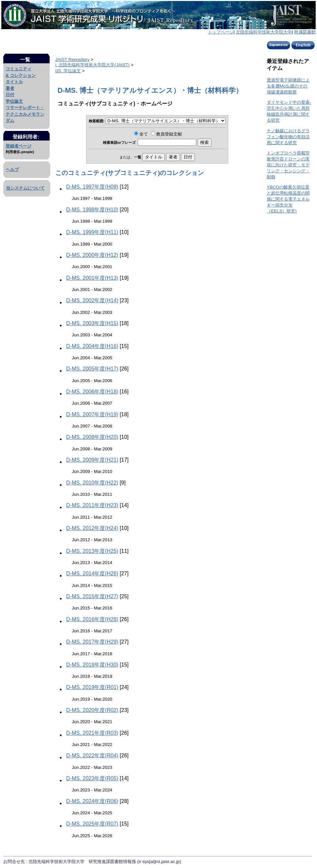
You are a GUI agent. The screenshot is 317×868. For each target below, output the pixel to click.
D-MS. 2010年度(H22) (92, 483)
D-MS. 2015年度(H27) (92, 596)
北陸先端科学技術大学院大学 (264, 32)
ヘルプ (12, 170)
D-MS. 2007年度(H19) (92, 414)
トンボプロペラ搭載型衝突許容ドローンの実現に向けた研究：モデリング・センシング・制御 (288, 165)
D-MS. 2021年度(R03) (92, 733)
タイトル (14, 82)
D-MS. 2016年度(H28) (92, 619)
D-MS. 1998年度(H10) (92, 210)
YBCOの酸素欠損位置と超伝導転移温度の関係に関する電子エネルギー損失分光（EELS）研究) (288, 199)
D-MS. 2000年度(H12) (92, 255)
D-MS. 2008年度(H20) (92, 437)
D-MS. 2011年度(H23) (92, 505)
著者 (10, 88)
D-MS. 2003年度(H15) (92, 323)
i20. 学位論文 (68, 71)
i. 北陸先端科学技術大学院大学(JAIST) (92, 65)
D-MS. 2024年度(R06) (92, 801)
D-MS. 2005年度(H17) (92, 369)
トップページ (221, 32)
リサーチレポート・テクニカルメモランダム (25, 114)
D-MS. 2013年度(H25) (92, 551)
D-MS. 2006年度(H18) (92, 392)
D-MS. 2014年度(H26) (92, 574)
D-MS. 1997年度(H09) (92, 187)
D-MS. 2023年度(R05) (92, 778)
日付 (10, 95)
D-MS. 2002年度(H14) (92, 300)
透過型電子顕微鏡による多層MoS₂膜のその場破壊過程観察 (288, 86)
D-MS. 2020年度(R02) (92, 710)
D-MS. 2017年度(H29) (92, 642)
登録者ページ (19, 146)
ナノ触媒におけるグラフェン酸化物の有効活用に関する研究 (288, 137)
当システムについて (25, 188)
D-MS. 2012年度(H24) (92, 528)
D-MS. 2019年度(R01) (92, 687)
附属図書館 (305, 32)
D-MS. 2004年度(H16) (92, 346)
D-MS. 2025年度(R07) (92, 824)
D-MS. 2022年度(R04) (92, 755)
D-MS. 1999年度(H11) (92, 232)
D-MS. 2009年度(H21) (92, 460)
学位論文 (14, 101)
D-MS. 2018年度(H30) (92, 665)
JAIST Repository (72, 59)
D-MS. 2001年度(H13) (92, 278)
